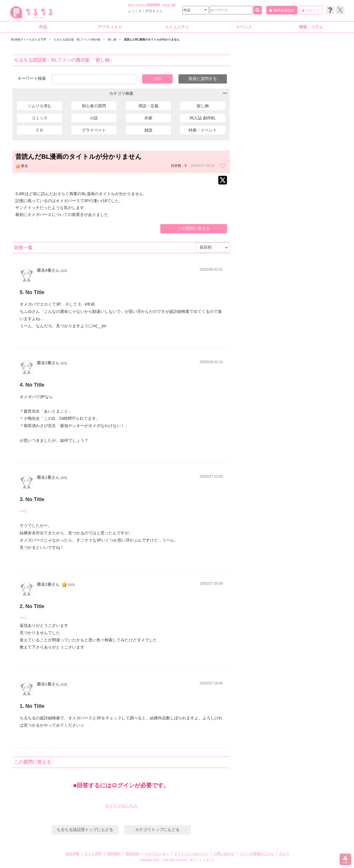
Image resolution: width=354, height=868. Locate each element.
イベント (244, 27)
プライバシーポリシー (191, 854)
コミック (40, 118)
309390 (153, 5)
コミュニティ (177, 27)
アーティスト (110, 27)
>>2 (23, 511)
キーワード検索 (32, 78)
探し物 (203, 106)
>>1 (23, 618)
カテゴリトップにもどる (157, 830)
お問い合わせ (224, 854)
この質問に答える (194, 228)
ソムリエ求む (40, 106)
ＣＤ (40, 130)
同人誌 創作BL (203, 118)
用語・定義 (148, 106)
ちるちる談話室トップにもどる (85, 830)
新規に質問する (203, 79)
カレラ (284, 854)
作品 (43, 27)
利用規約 (114, 854)
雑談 (148, 130)
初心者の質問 (94, 106)
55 (174, 5)
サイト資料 (93, 854)
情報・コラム (311, 27)
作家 (148, 118)
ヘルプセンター (157, 854)
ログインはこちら (121, 805)
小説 (94, 118)
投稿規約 (133, 854)
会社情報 (72, 854)
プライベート (94, 130)
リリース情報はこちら (257, 854)
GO (157, 79)
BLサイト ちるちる (202, 860)
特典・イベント (203, 130)
